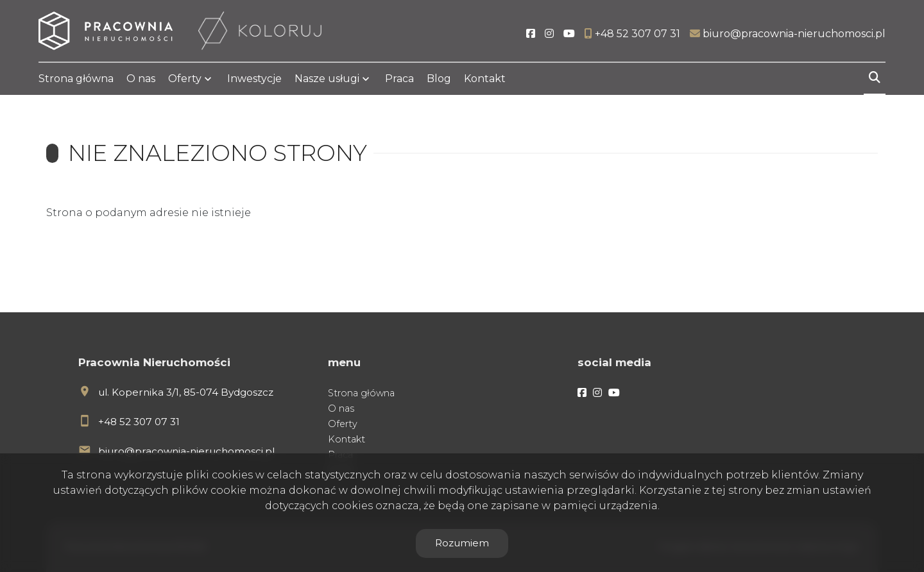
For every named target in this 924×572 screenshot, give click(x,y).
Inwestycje (254, 79)
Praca (399, 79)
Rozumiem (462, 543)
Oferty (185, 79)
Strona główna (76, 79)
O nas (141, 79)
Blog (439, 79)
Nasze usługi (327, 79)
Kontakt (485, 79)
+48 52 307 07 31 (139, 422)
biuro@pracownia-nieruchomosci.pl (186, 451)
